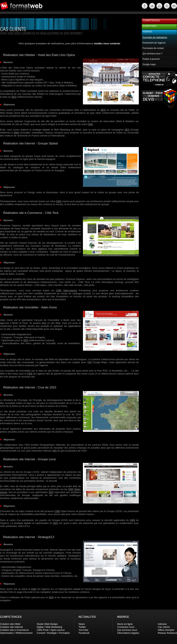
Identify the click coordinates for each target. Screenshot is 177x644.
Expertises (150, 26)
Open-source (70, 290)
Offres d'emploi (166, 630)
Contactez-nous (126, 627)
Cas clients (164, 627)
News (82, 624)
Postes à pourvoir (151, 59)
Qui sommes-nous (127, 630)
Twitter (82, 627)
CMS (90, 124)
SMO (16, 133)
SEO (14, 97)
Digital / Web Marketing (49, 627)
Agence (147, 32)
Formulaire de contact (153, 48)
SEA (127, 130)
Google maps (149, 64)
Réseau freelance (167, 633)
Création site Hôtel (10, 624)
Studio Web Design (47, 624)
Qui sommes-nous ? (152, 54)
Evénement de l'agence (154, 43)
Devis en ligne (125, 624)
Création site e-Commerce (14, 630)
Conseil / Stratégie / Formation (53, 633)
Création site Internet (11, 627)
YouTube (83, 630)
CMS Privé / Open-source (51, 630)
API (90, 362)
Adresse (162, 624)
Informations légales (128, 633)
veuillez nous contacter (107, 43)
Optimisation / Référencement (16, 633)
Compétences (151, 20)
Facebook (84, 633)
